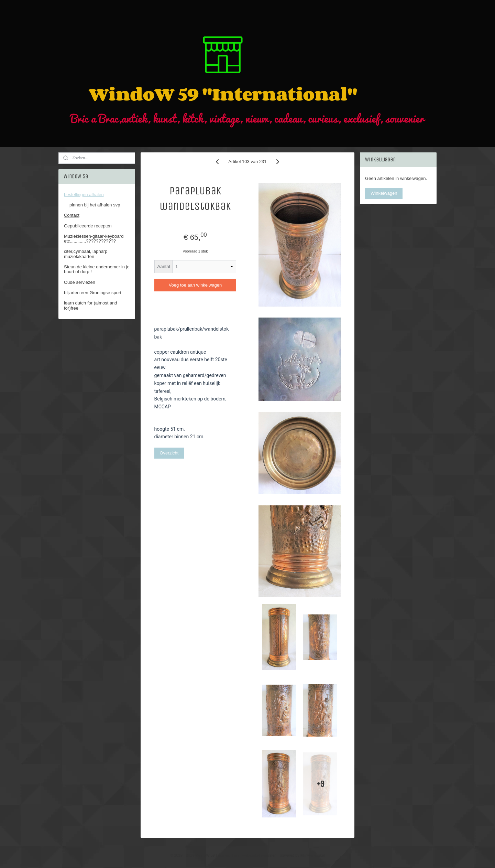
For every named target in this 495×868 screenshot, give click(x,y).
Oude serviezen (80, 282)
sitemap (225, 855)
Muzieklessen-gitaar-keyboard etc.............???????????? (94, 239)
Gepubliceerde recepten (88, 226)
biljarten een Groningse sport (93, 293)
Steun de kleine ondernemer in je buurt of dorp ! (97, 269)
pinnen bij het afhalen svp (95, 205)
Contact (72, 215)
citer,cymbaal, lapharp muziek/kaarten (86, 254)
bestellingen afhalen (84, 195)
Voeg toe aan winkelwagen (195, 285)
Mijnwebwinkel (313, 855)
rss (237, 855)
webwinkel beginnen (259, 855)
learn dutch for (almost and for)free (91, 305)
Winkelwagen (384, 193)
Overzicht (169, 453)
